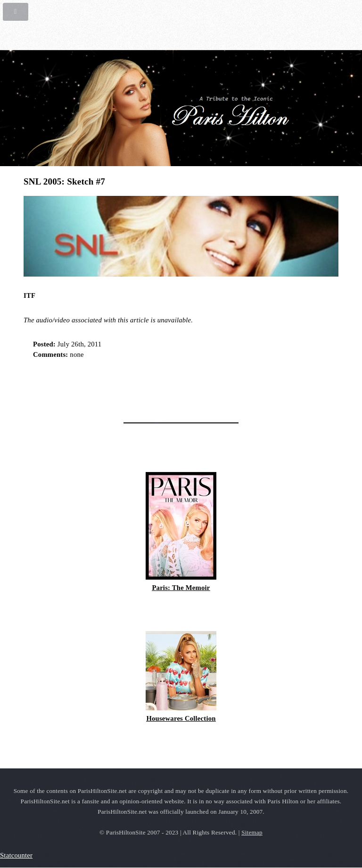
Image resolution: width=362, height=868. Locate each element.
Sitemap (252, 832)
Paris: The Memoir (181, 588)
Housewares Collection (181, 718)
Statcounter (16, 855)
